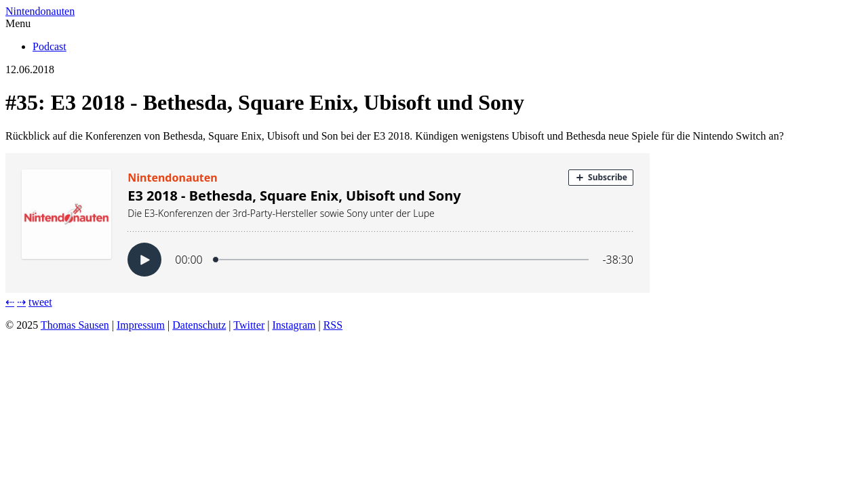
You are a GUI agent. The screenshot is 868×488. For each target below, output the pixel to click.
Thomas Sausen (75, 325)
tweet (40, 302)
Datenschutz (199, 325)
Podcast (50, 46)
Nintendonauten (40, 11)
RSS (333, 325)
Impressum (141, 325)
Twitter (249, 325)
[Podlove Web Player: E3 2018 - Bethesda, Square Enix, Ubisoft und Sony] (434, 223)
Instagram (294, 325)
